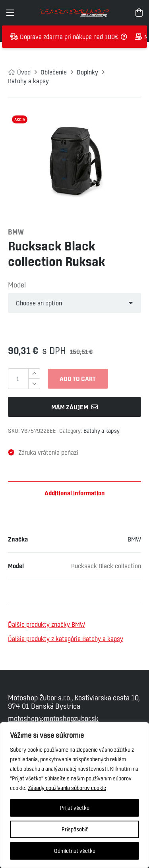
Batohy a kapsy (28, 81)
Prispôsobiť (75, 829)
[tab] (74, 493)
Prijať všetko (75, 808)
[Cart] (139, 13)
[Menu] (10, 13)
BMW (134, 539)
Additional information (75, 493)
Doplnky (87, 72)
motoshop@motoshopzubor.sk (53, 718)
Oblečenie (54, 72)
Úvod (24, 72)
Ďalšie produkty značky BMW (46, 624)
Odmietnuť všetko (75, 851)
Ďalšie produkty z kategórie (66, 639)
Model (17, 285)
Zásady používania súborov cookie (67, 788)
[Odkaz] (74, 13)
